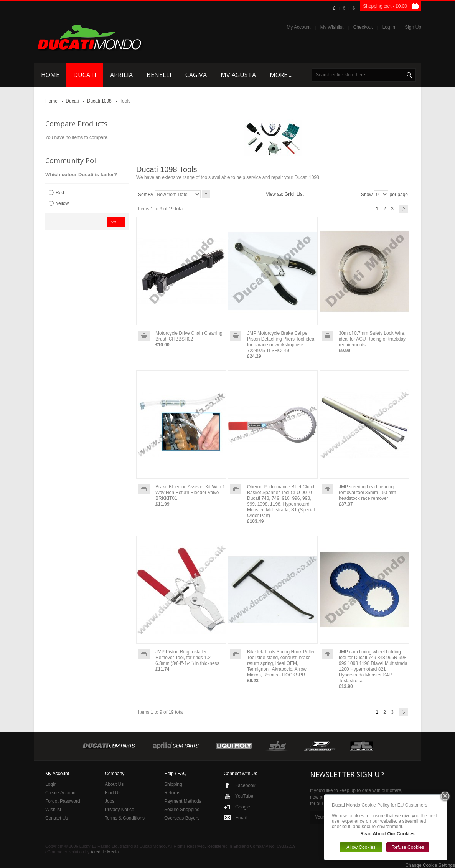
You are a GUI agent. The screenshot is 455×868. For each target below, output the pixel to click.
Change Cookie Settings (430, 865)
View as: (274, 194)
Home (51, 101)
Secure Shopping (182, 810)
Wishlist (53, 810)
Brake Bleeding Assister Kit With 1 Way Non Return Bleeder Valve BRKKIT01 (190, 493)
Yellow (62, 203)
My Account (298, 27)
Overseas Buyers (182, 818)
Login (51, 784)
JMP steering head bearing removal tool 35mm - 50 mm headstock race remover (367, 493)
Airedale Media (105, 852)
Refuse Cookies (408, 847)
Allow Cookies (361, 847)
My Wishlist (332, 27)
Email (241, 818)
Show (367, 195)
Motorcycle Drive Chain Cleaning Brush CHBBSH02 (189, 336)
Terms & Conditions (125, 818)
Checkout (363, 27)
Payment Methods (183, 801)
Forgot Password (63, 801)
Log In (389, 27)
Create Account (61, 793)
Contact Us (57, 818)
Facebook (245, 785)
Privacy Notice (120, 810)
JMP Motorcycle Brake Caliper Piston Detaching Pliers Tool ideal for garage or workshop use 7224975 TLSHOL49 (281, 342)
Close (445, 797)
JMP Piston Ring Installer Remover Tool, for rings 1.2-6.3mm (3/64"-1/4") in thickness (187, 658)
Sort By (146, 195)
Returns (172, 793)
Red (60, 193)
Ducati (72, 101)
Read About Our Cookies (387, 834)
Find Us (113, 793)
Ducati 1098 (99, 101)
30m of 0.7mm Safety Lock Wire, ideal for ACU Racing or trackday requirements (372, 339)
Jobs (110, 801)
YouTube (244, 796)
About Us (114, 784)
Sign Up (413, 27)
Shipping (173, 784)
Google (243, 807)
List (300, 194)
